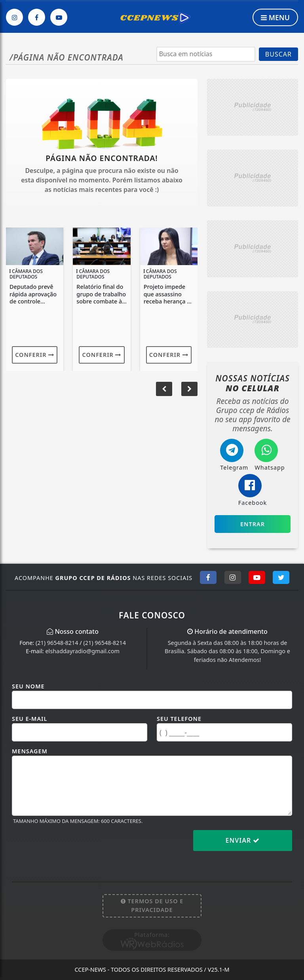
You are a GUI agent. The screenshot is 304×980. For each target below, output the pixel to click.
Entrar (253, 524)
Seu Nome (28, 686)
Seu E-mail (29, 719)
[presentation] (72, 847)
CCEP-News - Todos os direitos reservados (152, 970)
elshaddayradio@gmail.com (82, 651)
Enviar (243, 840)
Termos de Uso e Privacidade (152, 905)
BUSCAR (278, 54)
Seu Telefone (179, 719)
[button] (189, 389)
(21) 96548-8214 (57, 643)
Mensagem (30, 751)
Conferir (35, 355)
